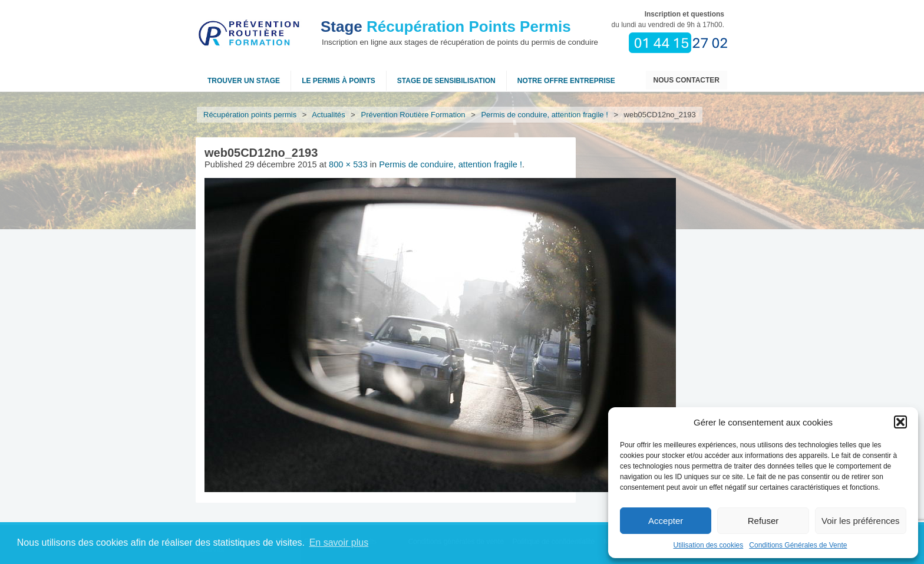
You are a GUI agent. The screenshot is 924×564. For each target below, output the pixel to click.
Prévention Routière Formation (413, 115)
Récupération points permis (250, 115)
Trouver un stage (244, 81)
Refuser (763, 521)
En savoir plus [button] (339, 542)
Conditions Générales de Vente (798, 545)
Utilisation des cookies (709, 545)
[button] (900, 422)
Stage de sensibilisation (446, 81)
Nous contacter (687, 80)
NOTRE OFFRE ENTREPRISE (566, 81)
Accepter (666, 521)
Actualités (329, 115)
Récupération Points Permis (446, 27)
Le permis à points (339, 81)
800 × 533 (348, 164)
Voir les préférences (861, 521)
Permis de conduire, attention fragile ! (545, 115)
